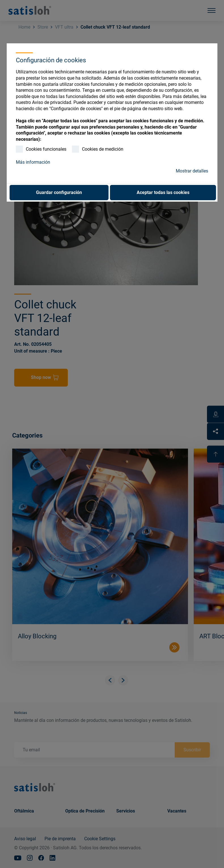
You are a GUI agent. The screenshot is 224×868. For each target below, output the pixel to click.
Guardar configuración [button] (59, 192)
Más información (33, 162)
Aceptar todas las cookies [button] (163, 192)
